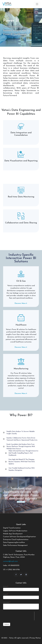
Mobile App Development (13, 534)
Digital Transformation (12, 528)
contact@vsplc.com (10, 561)
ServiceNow (21, 542)
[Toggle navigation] (37, 4)
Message (7, 602)
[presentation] (19, 616)
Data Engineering (10, 542)
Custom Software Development (15, 537)
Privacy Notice (35, 638)
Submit (7, 624)
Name (6, 586)
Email (6, 594)
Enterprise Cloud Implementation (16, 540)
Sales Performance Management (15, 545)
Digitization (31, 537)
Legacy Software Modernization (15, 531)
